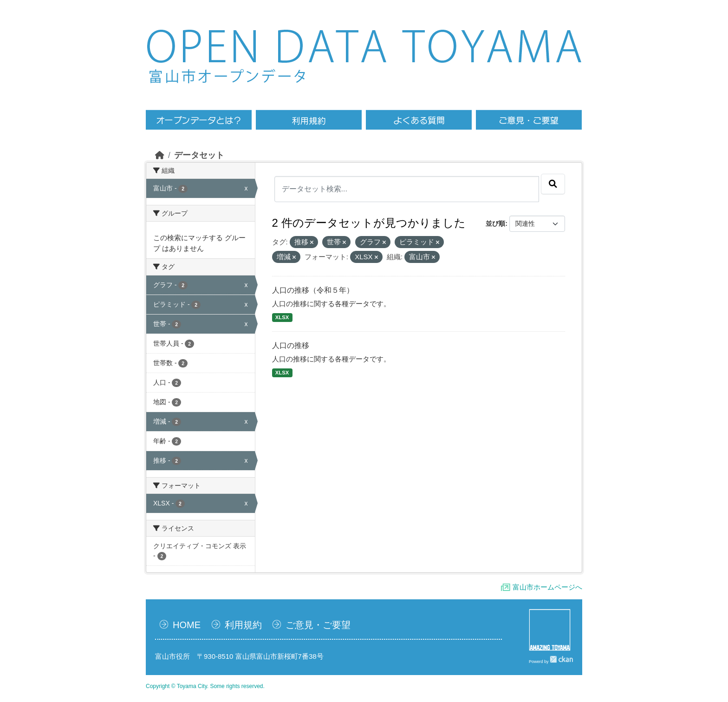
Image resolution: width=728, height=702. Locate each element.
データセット (199, 155)
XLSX (282, 317)
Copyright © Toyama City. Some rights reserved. (205, 686)
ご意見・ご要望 (318, 625)
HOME (187, 625)
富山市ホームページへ (547, 587)
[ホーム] (160, 155)
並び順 (495, 223)
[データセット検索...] (407, 189)
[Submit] (553, 184)
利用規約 (243, 625)
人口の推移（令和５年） (313, 290)
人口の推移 (291, 345)
